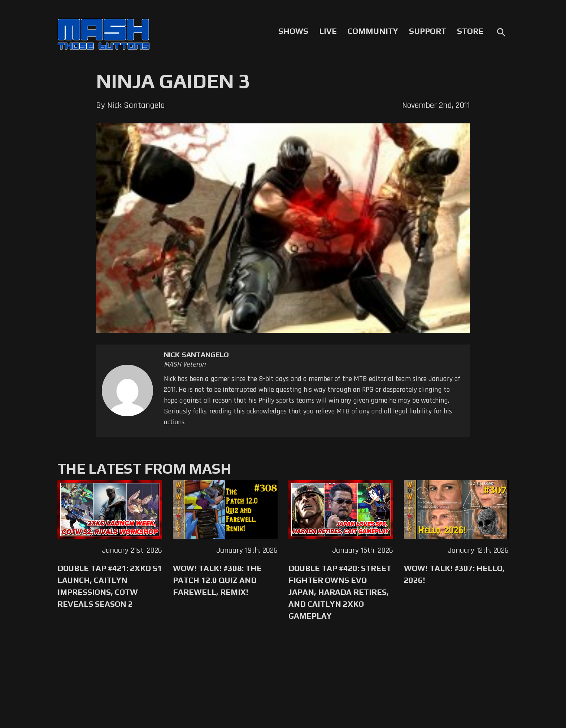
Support (428, 31)
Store (470, 31)
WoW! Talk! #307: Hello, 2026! (454, 574)
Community (373, 31)
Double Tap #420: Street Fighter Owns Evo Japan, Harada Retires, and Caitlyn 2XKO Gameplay (340, 592)
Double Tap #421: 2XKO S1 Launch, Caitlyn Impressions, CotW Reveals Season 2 (110, 586)
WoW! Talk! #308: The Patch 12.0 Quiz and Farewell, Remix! (217, 580)
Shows (293, 31)
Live (328, 31)
